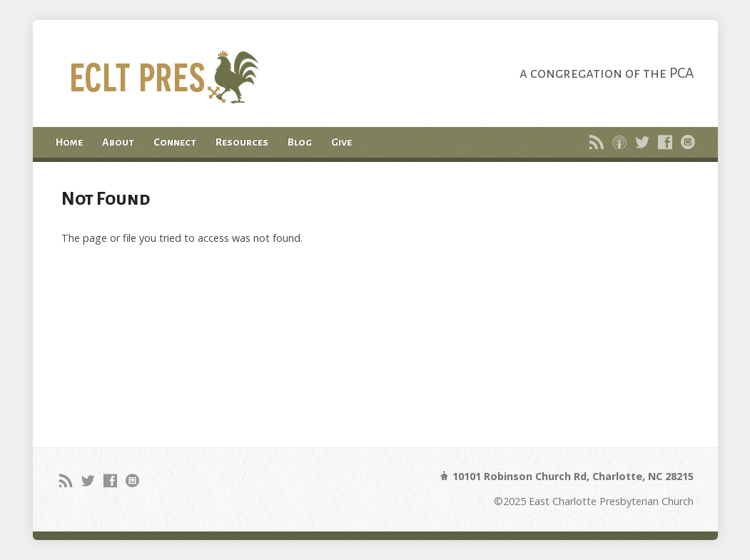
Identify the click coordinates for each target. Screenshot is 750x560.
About (118, 142)
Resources (242, 142)
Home (69, 142)
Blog (300, 142)
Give (341, 142)
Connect (175, 142)
